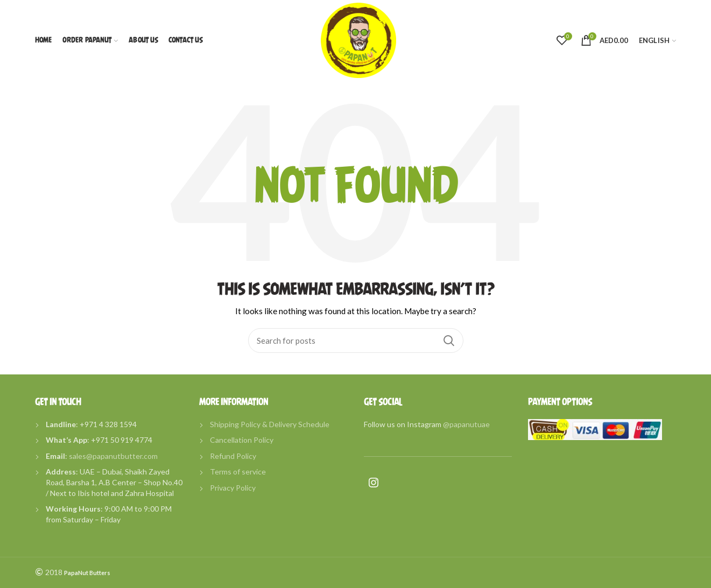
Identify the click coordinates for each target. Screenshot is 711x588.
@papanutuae (466, 424)
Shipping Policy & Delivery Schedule (270, 424)
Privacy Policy (233, 488)
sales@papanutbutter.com (113, 456)
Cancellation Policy (242, 440)
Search (449, 341)
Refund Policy (233, 456)
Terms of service (238, 472)
